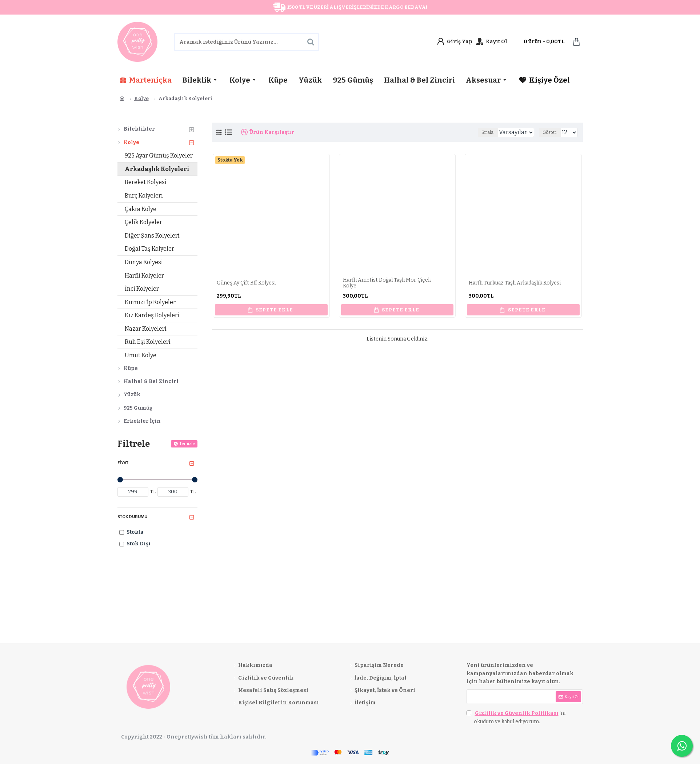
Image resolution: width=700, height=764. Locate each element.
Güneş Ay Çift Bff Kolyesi (246, 283)
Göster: (552, 132)
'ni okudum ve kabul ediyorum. (516, 717)
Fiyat (123, 463)
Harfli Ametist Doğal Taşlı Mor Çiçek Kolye (387, 283)
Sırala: (480, 132)
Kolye (141, 98)
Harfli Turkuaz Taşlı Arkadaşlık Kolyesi (515, 283)
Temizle (187, 444)
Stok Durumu (132, 517)
